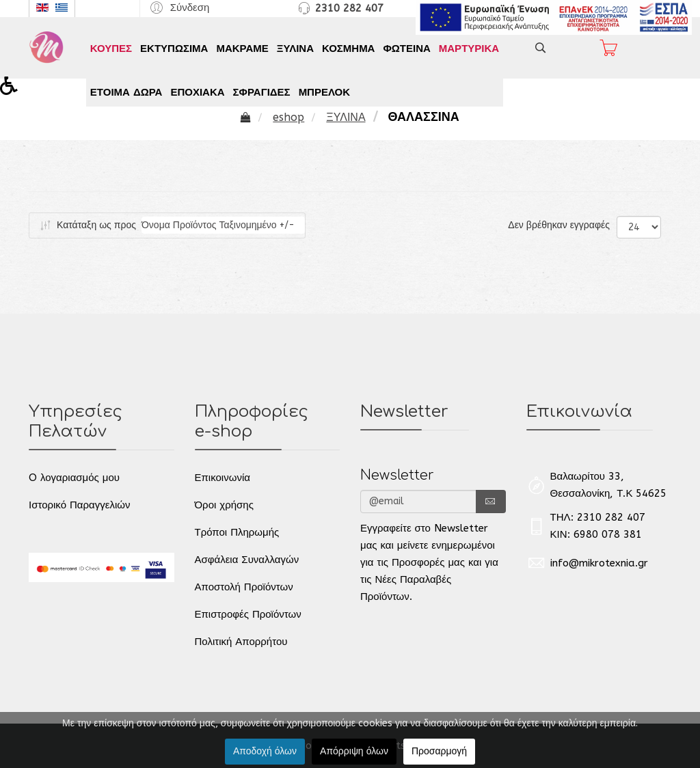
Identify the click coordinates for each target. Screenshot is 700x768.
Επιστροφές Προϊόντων (248, 614)
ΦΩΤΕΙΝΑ (406, 49)
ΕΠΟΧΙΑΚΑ (197, 92)
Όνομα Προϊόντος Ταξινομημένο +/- (218, 225)
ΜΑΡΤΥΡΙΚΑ (469, 49)
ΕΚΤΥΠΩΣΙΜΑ (174, 49)
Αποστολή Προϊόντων (244, 587)
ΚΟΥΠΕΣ (111, 49)
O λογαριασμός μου (74, 478)
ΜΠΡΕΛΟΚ (324, 92)
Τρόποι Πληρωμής (237, 532)
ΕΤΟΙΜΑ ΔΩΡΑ (126, 92)
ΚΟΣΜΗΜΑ (348, 49)
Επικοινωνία (223, 478)
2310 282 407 (349, 8)
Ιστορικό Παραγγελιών (79, 505)
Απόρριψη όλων (354, 751)
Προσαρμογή (439, 751)
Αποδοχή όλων (265, 751)
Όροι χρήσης (224, 505)
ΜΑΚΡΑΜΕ (242, 49)
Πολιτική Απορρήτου (241, 642)
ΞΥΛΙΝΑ (295, 49)
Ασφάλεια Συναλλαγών (247, 560)
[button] (178, 7)
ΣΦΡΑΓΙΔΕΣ (262, 92)
